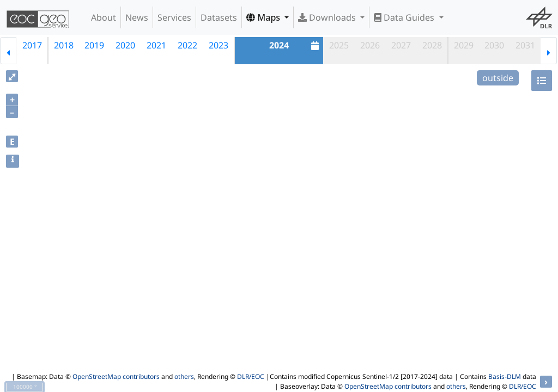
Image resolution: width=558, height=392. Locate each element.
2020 (125, 45)
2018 (64, 45)
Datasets (219, 17)
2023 (219, 45)
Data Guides (405, 17)
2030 (494, 45)
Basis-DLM (505, 376)
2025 (339, 45)
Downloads (328, 17)
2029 (464, 45)
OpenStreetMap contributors (116, 376)
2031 (525, 45)
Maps (264, 17)
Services (174, 17)
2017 (32, 45)
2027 (401, 45)
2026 (370, 45)
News (137, 17)
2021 (156, 45)
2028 (432, 45)
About (104, 17)
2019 (94, 45)
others (184, 376)
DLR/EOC (251, 376)
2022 (187, 45)
